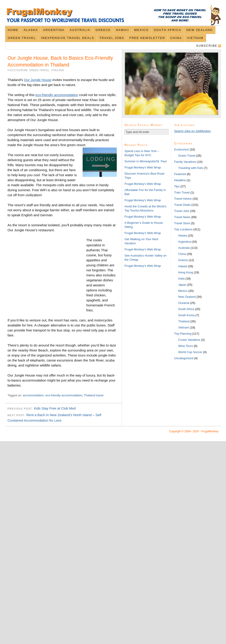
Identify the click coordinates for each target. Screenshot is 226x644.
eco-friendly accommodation (57, 95)
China (176, 38)
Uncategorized (184, 358)
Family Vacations (185, 162)
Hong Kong (186, 272)
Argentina (54, 30)
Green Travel (22, 38)
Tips (177, 186)
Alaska (31, 30)
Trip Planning (183, 334)
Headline (180, 180)
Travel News (182, 217)
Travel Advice (183, 199)
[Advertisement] (47, 276)
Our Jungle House (38, 80)
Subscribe (207, 46)
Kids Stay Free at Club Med (55, 408)
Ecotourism (19, 70)
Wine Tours (186, 346)
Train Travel (182, 192)
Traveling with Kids (191, 168)
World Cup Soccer (190, 352)
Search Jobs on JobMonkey (192, 131)
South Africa (168, 30)
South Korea (186, 315)
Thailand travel (94, 395)
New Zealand (200, 30)
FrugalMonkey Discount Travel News (113, 15)
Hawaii (122, 30)
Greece (103, 30)
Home (13, 30)
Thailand (57, 70)
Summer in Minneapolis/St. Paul (146, 161)
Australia (80, 30)
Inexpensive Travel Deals (67, 38)
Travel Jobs (112, 38)
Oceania (184, 303)
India (181, 279)
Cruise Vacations (189, 340)
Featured (180, 174)
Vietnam (195, 38)
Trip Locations (183, 229)
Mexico (141, 30)
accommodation (33, 395)
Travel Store (182, 223)
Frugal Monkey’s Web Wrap (143, 167)
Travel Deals (182, 205)
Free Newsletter (147, 38)
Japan (182, 285)
